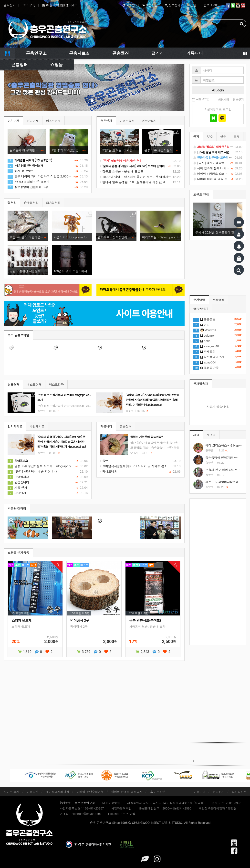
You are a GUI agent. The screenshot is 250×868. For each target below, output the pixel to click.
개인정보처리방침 (57, 792)
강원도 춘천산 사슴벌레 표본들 (122, 171)
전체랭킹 (219, 300)
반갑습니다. (19, 482)
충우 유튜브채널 (18, 335)
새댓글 (211, 435)
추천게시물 (37, 426)
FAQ (210, 136)
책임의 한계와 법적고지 (127, 792)
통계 (237, 136)
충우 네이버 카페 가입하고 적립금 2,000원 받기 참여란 (48, 176)
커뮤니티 (195, 53)
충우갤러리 (31, 202)
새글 (196, 435)
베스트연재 (53, 121)
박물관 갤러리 (17, 508)
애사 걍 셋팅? (20, 171)
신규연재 (33, 121)
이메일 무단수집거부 (90, 792)
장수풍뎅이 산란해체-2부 (28, 187)
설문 (223, 136)
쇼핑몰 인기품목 (18, 552)
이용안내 (199, 792)
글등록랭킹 (201, 308)
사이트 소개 (11, 792)
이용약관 (32, 792)
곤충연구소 (36, 53)
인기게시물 (15, 426)
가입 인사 (17, 487)
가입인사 (17, 493)
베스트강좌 (56, 384)
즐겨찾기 (10, 5)
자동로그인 (201, 99)
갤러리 (158, 53)
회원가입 (150, 5)
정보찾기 (172, 5)
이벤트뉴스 (127, 121)
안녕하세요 (18, 477)
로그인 (129, 5)
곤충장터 (20, 65)
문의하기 (219, 792)
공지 (196, 136)
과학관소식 (149, 121)
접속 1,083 (211, 5)
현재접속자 (201, 384)
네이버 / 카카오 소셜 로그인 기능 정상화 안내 (218, 174)
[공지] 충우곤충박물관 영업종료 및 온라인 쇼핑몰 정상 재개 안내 (218, 163)
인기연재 (13, 121)
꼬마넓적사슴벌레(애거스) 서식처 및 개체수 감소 (134, 466)
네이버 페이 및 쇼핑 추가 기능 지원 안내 (218, 179)
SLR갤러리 (53, 202)
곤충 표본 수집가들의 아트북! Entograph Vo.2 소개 (45, 466)
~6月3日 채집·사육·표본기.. (30, 181)
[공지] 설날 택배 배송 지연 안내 (32, 471)
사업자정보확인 (121, 808)
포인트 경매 (201, 194)
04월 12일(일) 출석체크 (60, 5)
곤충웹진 (121, 53)
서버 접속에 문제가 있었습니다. (218, 168)
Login (218, 90)
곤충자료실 (79, 53)
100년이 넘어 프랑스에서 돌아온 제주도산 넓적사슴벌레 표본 (142, 177)
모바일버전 (239, 792)
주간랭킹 (199, 300)
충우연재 (106, 121)
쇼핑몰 (192, 5)
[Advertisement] (218, 572)
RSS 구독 (29, 5)
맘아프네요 (109, 471)
